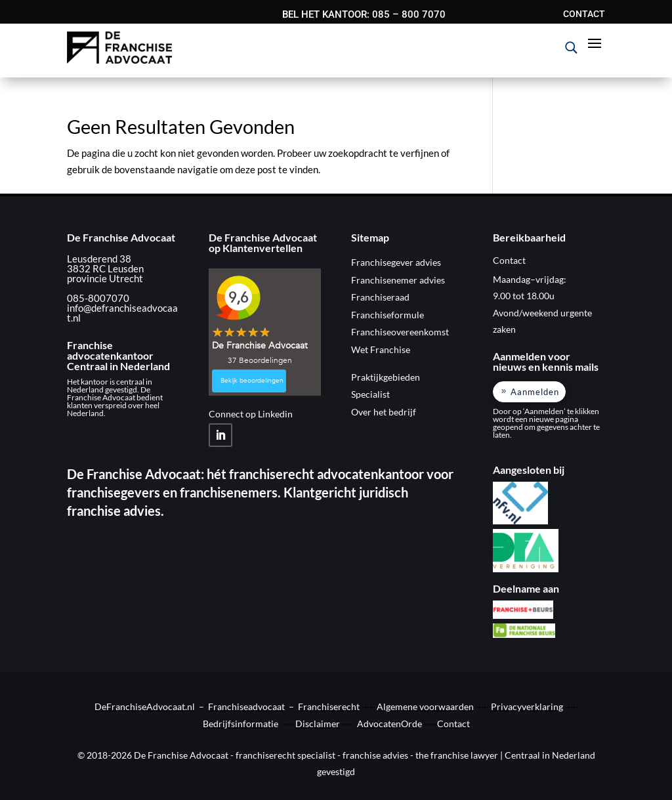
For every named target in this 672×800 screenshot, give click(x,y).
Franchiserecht (329, 706)
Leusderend (92, 259)
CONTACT (584, 14)
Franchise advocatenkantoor (110, 350)
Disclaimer (318, 724)
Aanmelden (535, 392)
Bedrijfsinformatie (241, 724)
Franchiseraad (380, 297)
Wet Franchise (381, 349)
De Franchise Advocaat (121, 237)
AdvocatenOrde (389, 724)
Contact (453, 724)
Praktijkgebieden (386, 377)
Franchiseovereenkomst (400, 332)
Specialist (370, 394)
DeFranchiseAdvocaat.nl (145, 706)
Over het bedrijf (384, 412)
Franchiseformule (388, 315)
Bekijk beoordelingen (252, 381)
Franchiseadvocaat (246, 706)
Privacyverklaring (527, 706)
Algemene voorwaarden (425, 706)
